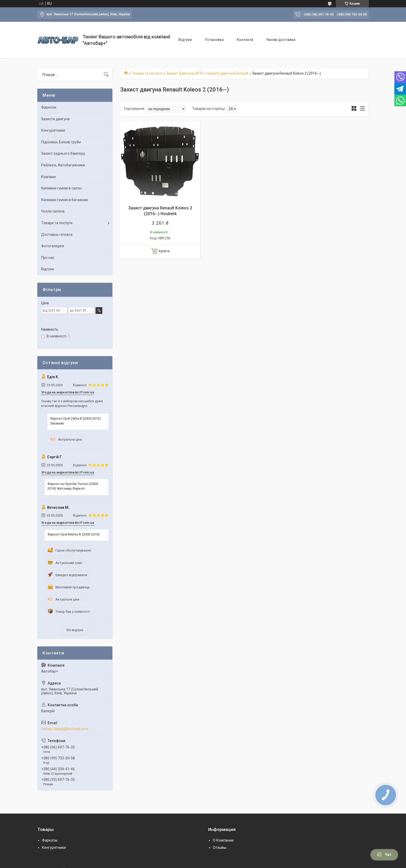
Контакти (245, 40)
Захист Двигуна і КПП (185, 73)
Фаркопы (50, 840)
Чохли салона (53, 211)
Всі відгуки (75, 630)
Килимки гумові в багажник (65, 200)
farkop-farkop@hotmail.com (65, 729)
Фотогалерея (53, 246)
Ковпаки (48, 177)
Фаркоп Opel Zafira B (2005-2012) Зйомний (75, 421)
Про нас (48, 258)
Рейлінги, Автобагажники (63, 165)
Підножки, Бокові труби (61, 142)
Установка (214, 40)
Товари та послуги (147, 73)
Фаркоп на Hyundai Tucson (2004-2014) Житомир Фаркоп (73, 486)
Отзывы (220, 848)
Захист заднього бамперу (63, 153)
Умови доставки (281, 40)
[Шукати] (106, 75)
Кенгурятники (53, 130)
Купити (164, 251)
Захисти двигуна (55, 119)
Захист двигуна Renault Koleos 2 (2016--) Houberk (160, 211)
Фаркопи (49, 107)
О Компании (223, 840)
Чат (384, 855)
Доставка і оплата (57, 235)
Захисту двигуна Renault (227, 73)
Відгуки (185, 40)
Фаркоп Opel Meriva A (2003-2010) (74, 534)
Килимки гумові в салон (61, 188)
